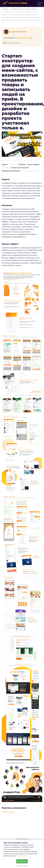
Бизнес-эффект (34, 164)
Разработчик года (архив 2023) (23, 9)
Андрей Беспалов (15, 32)
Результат (22, 164)
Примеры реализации (11, 171)
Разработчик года (23, 38)
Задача (5, 164)
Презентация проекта (20, 168)
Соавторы (6, 168)
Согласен (22, 861)
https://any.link (8, 812)
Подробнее (22, 856)
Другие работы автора (31, 171)
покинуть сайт (22, 866)
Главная (5, 9)
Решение (13, 164)
